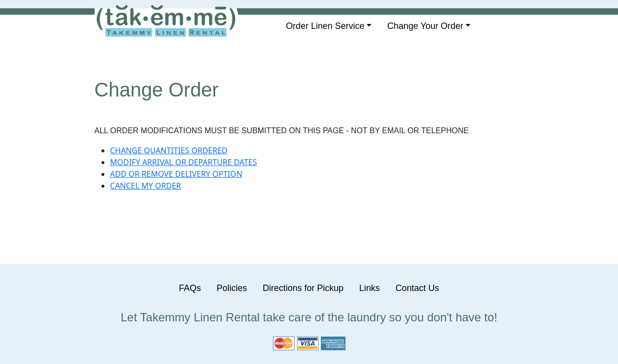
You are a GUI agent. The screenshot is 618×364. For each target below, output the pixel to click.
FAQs (190, 288)
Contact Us (417, 288)
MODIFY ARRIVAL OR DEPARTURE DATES (184, 162)
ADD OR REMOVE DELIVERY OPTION (176, 174)
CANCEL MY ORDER (146, 186)
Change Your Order (425, 26)
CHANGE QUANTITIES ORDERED (169, 150)
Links (370, 288)
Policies (232, 288)
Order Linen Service (325, 26)
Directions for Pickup (303, 288)
